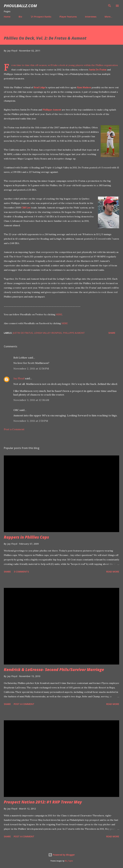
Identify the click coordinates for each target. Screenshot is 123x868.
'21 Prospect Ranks (41, 17)
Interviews (91, 17)
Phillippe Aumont (52, 110)
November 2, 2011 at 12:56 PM (31, 369)
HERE (59, 314)
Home (7, 17)
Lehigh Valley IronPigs (48, 333)
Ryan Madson (84, 87)
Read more (113, 572)
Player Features (68, 17)
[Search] (110, 6)
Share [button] (112, 333)
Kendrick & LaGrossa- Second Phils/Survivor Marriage (54, 670)
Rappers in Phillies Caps (26, 537)
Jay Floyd (19, 378)
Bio (20, 17)
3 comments (21, 572)
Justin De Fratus (98, 70)
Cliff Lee (26, 208)
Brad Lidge (40, 87)
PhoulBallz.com (20, 6)
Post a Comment (14, 429)
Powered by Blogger (62, 855)
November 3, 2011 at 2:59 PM (31, 421)
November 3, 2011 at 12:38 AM (31, 400)
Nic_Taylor (69, 861)
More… (108, 17)
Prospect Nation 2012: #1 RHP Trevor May (43, 802)
